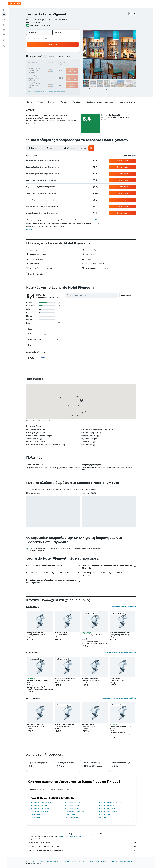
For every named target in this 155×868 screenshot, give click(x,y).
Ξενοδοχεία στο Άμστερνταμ (108, 812)
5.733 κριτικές (45, 25)
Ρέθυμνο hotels (36, 818)
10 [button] (43, 63)
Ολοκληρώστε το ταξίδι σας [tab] (60, 789)
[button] (4, 3)
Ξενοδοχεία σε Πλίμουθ (125, 861)
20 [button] (58, 68)
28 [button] (64, 73)
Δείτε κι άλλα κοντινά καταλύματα (124, 607)
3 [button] (43, 58)
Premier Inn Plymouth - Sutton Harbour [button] (93, 636)
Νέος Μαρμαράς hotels (73, 818)
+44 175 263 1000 (33, 22)
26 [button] (53, 73)
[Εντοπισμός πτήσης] (4, 30)
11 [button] (48, 63)
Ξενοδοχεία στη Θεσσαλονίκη (41, 803)
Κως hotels (102, 818)
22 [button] (69, 68)
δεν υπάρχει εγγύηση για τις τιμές (72, 836)
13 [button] (59, 63)
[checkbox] (37, 359)
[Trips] (4, 40)
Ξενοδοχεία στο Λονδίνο (40, 812)
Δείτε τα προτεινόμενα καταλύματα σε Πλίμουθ (119, 698)
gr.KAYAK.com (30, 861)
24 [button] (43, 73)
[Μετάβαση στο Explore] (4, 25)
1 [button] (69, 52)
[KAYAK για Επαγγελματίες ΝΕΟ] (4, 34)
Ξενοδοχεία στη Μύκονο (107, 806)
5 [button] (53, 58)
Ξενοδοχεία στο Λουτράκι (107, 809)
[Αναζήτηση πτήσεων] (4, 10)
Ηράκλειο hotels (37, 815)
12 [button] (53, 63)
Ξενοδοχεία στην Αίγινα (39, 806)
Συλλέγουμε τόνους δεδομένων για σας (82, 847)
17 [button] (43, 68)
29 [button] (69, 73)
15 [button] (69, 63)
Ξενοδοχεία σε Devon (109, 861)
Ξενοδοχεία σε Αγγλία (94, 861)
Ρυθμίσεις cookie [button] (32, 230)
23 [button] (74, 68)
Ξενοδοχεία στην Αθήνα (73, 803)
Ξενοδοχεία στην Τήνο (72, 806)
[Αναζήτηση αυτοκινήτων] (4, 19)
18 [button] (48, 68)
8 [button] (69, 58)
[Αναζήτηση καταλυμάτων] (4, 14)
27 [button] (59, 73)
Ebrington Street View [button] (35, 633)
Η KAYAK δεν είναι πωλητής (82, 843)
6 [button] (59, 58)
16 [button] (74, 63)
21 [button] (64, 68)
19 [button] (53, 68)
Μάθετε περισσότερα (103, 220)
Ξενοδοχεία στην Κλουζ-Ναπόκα (110, 803)
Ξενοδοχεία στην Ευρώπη (54, 861)
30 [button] (74, 73)
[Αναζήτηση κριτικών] (93, 295)
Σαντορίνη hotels (104, 815)
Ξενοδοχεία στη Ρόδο (72, 809)
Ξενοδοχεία (40, 861)
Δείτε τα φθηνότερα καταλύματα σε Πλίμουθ (120, 652)
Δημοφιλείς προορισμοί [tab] (38, 789)
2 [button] (74, 52)
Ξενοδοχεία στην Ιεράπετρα (74, 812)
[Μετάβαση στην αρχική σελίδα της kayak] (14, 3)
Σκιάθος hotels (70, 815)
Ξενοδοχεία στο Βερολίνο (40, 809)
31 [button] (43, 78)
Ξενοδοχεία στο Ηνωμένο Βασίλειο (74, 861)
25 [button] (48, 73)
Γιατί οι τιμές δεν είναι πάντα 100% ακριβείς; (82, 850)
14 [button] (64, 63)
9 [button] (74, 58)
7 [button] (64, 58)
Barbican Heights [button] (61, 633)
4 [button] (48, 58)
